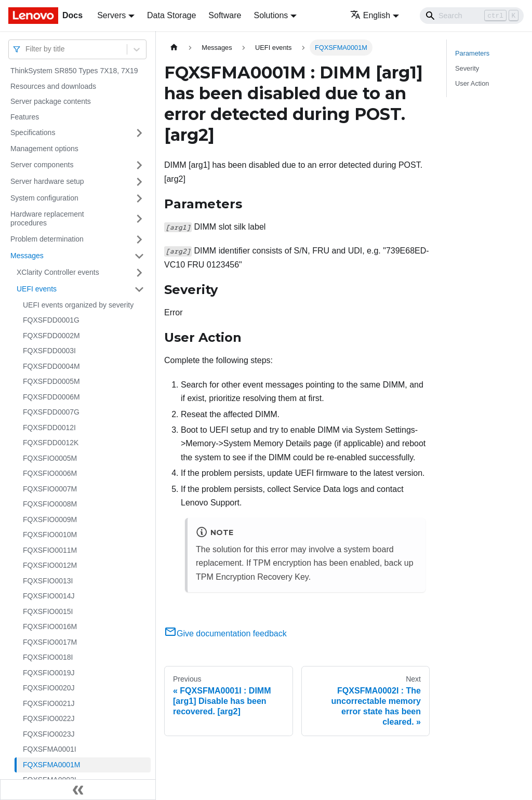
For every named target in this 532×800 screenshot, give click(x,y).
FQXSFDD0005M (51, 381)
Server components (42, 165)
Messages (27, 256)
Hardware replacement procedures (47, 219)
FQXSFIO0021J (49, 703)
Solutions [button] (271, 15)
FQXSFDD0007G (51, 412)
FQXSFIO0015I (48, 611)
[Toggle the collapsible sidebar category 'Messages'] (139, 256)
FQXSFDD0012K (51, 443)
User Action (472, 83)
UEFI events (37, 289)
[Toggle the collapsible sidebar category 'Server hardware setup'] (139, 182)
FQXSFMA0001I (50, 749)
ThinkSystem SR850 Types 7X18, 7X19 (74, 71)
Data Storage (171, 15)
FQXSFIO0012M (50, 565)
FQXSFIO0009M (50, 519)
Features (25, 117)
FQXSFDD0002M (51, 336)
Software (225, 15)
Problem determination (47, 239)
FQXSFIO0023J (49, 734)
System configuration (44, 198)
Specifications (33, 132)
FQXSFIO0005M (50, 458)
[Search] (472, 16)
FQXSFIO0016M (50, 626)
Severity (467, 68)
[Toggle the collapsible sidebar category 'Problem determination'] (139, 239)
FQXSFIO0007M (50, 489)
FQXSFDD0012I (49, 428)
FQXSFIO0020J (49, 688)
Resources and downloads (53, 86)
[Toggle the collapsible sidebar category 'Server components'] (139, 165)
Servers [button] (111, 15)
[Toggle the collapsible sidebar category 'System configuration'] (139, 198)
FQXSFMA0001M (51, 765)
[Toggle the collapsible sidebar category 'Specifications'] (139, 133)
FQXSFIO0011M (50, 550)
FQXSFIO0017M (50, 642)
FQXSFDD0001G (51, 320)
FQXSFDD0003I (49, 351)
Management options (44, 149)
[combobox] (26, 49)
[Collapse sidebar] (78, 790)
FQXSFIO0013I (48, 581)
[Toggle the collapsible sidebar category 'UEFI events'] (139, 289)
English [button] (370, 15)
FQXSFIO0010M (50, 535)
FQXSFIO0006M (50, 473)
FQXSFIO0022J (49, 718)
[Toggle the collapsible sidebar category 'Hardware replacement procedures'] (139, 219)
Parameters (472, 53)
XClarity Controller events (58, 272)
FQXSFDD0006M (51, 397)
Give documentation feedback (225, 634)
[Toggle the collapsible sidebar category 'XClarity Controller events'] (139, 273)
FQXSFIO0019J (49, 673)
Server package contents (51, 101)
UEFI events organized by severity (78, 305)
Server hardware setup (47, 181)
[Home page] (174, 48)
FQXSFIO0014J (49, 596)
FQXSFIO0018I (48, 657)
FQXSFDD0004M (51, 366)
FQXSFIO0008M (50, 504)
